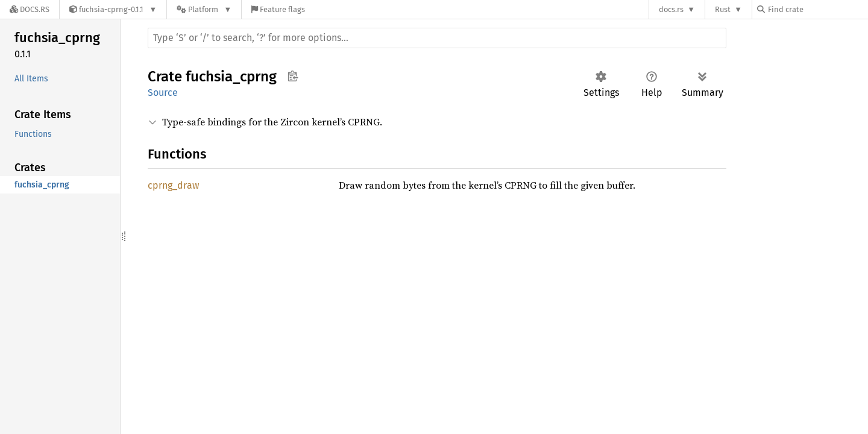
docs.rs (671, 9)
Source (163, 93)
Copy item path (293, 76)
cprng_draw (173, 185)
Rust (723, 9)
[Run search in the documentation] (437, 38)
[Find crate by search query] (817, 9)
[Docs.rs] (30, 9)
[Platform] (204, 9)
